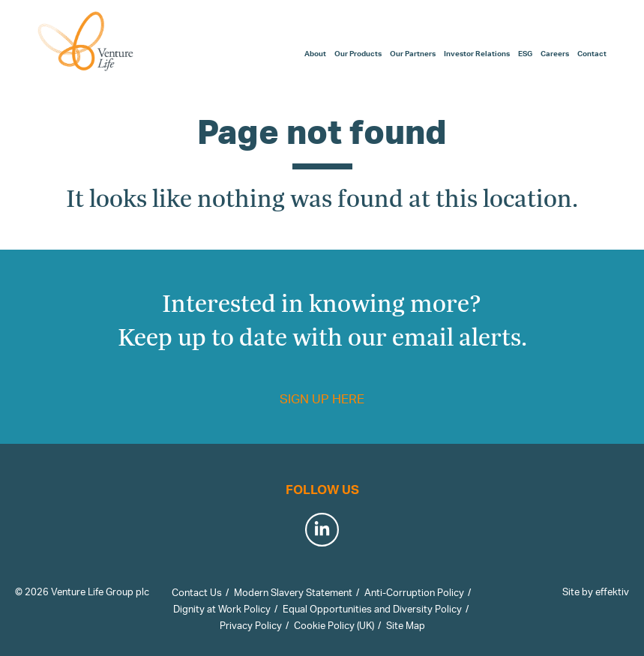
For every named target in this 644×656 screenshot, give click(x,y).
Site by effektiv (596, 592)
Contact (592, 53)
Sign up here (322, 398)
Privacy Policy (251, 625)
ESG (525, 53)
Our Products (358, 53)
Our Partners (413, 53)
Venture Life (86, 41)
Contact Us (197, 592)
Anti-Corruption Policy (414, 592)
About (315, 53)
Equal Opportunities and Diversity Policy (372, 609)
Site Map (406, 625)
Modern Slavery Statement (293, 592)
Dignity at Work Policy (222, 609)
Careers (555, 53)
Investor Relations (477, 53)
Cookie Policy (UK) (334, 625)
